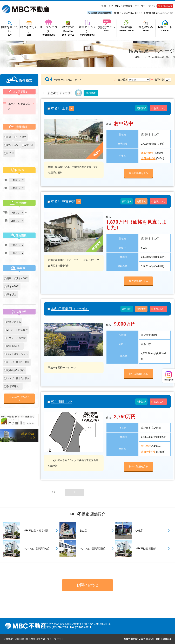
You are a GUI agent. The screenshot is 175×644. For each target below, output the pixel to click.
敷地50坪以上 (13, 386)
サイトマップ (148, 6)
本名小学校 (147, 153)
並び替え (132, 80)
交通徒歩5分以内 (14, 370)
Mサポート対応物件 (16, 330)
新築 (8, 278)
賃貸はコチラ (107, 27)
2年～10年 (21, 278)
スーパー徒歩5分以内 (17, 362)
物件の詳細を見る (138, 173)
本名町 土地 (60, 108)
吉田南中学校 (148, 158)
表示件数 (161, 80)
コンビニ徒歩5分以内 (17, 378)
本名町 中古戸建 (63, 201)
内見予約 (141, 201)
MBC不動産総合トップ (127, 6)
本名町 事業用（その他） (70, 309)
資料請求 (91, 93)
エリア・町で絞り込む (19, 106)
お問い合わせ (87, 585)
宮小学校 (146, 446)
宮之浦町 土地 (61, 402)
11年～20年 (12, 286)
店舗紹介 (19, 639)
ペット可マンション (16, 354)
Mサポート (165, 27)
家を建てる (146, 27)
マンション (11, 145)
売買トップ (107, 6)
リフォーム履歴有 (15, 338)
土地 (8, 137)
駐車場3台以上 (13, 346)
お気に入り (165, 6)
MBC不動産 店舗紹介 (87, 514)
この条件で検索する (19, 398)
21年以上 (10, 294)
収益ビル (28, 145)
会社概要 (8, 639)
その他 (9, 153)
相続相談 (126, 27)
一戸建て (20, 137)
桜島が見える (13, 322)
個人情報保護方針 (36, 639)
